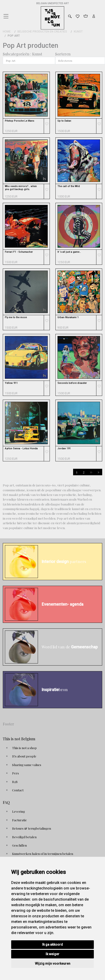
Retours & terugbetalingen (32, 828)
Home (7, 32)
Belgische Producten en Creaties (42, 32)
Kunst (78, 32)
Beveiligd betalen (24, 837)
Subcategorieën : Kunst (22, 54)
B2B (15, 782)
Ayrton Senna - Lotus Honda (21, 449)
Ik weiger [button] (52, 954)
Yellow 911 (11, 383)
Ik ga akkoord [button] (52, 944)
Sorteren (63, 54)
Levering (19, 811)
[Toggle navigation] (6, 15)
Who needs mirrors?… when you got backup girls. (21, 188)
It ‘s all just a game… (69, 252)
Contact (18, 790)
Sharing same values (27, 765)
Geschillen (19, 845)
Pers (15, 773)
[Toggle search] (70, 16)
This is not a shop (24, 748)
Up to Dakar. (65, 121)
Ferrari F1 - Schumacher (19, 252)
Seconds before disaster (72, 383)
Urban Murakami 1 (68, 317)
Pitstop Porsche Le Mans (20, 121)
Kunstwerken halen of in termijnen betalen (43, 854)
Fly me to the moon (16, 317)
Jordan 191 (64, 449)
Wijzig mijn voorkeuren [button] (53, 964)
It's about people (24, 756)
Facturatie (19, 820)
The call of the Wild (69, 186)
